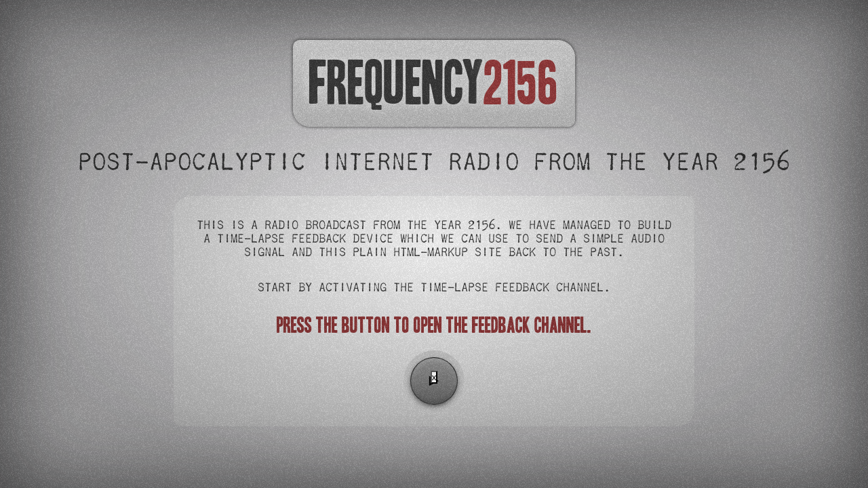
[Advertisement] (434, 434)
